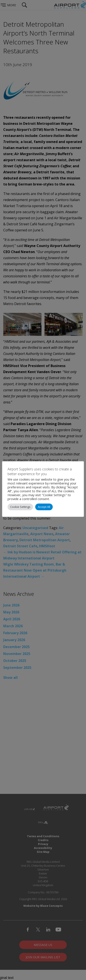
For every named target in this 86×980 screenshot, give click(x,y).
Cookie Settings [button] (20, 507)
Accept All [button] (44, 507)
